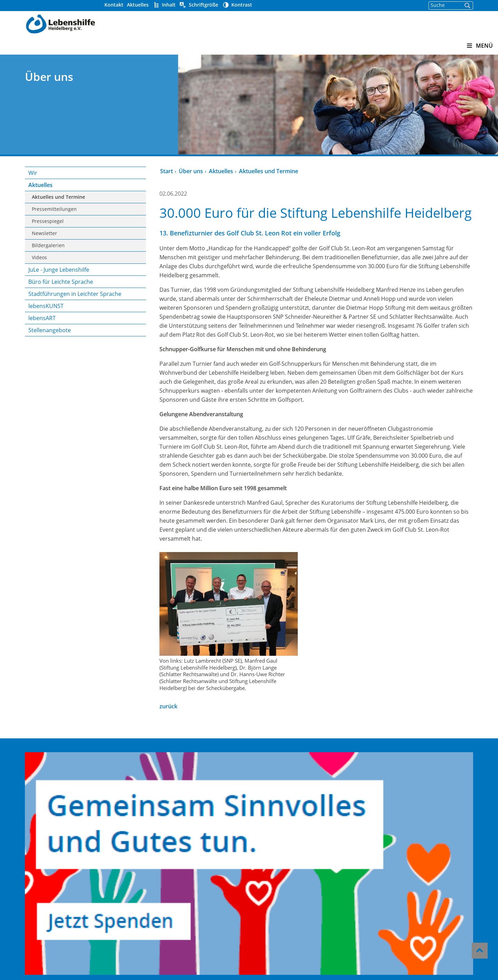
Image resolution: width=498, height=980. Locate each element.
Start (185, 171)
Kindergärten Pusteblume (198, 841)
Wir (80, 173)
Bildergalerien (95, 245)
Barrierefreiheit (272, 906)
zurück (187, 775)
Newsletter (91, 233)
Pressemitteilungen (101, 209)
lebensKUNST (93, 314)
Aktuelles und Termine (105, 197)
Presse (259, 878)
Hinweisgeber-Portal (279, 897)
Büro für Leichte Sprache (107, 282)
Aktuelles (185, 5)
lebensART (89, 326)
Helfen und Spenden (279, 850)
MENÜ (480, 46)
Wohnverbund (181, 859)
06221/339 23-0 (384, 876)
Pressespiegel (94, 221)
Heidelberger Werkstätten (199, 850)
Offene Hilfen (180, 869)
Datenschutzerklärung (282, 925)
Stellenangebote (96, 338)
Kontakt (161, 5)
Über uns (210, 171)
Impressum (266, 915)
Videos (86, 257)
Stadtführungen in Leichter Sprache (110, 298)
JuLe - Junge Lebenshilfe (105, 270)
